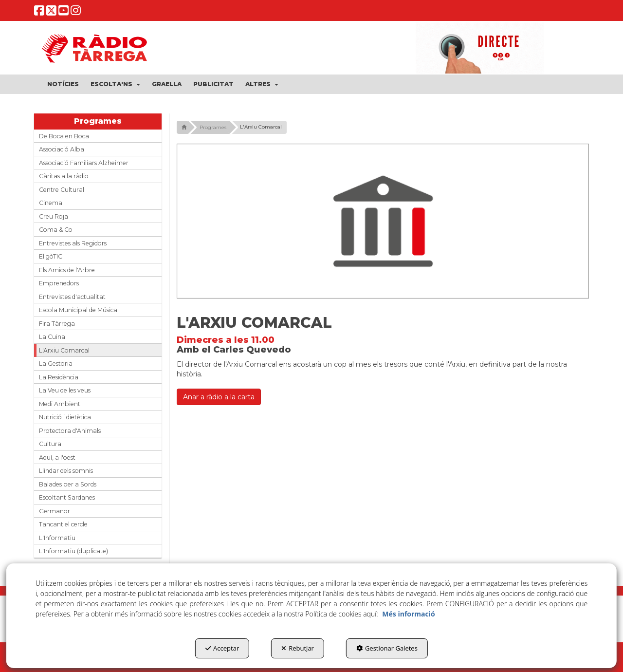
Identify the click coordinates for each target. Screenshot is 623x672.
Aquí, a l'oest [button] (57, 457)
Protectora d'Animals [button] (70, 431)
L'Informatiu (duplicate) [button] (73, 551)
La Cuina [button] (52, 337)
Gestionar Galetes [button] (387, 648)
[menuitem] (63, 84)
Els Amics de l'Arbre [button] (67, 270)
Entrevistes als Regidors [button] (73, 243)
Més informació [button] (408, 614)
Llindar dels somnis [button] (66, 471)
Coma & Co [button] (56, 230)
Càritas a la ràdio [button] (64, 176)
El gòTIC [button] (51, 256)
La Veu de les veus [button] (65, 390)
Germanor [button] (55, 511)
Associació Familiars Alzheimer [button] (84, 163)
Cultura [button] (50, 444)
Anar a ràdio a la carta (219, 397)
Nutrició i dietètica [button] (65, 417)
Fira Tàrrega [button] (57, 324)
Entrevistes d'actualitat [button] (72, 297)
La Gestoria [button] (56, 364)
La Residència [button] (59, 377)
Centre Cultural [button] (62, 190)
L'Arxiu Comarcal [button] (64, 350)
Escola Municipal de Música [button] (78, 310)
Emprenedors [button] (59, 283)
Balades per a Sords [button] (68, 484)
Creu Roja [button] (54, 216)
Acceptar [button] (222, 648)
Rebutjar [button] (298, 648)
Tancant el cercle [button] (63, 524)
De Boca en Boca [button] (64, 136)
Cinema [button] (51, 203)
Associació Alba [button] (62, 149)
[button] (39, 12)
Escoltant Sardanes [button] (67, 497)
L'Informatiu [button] (57, 538)
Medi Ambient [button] (60, 404)
